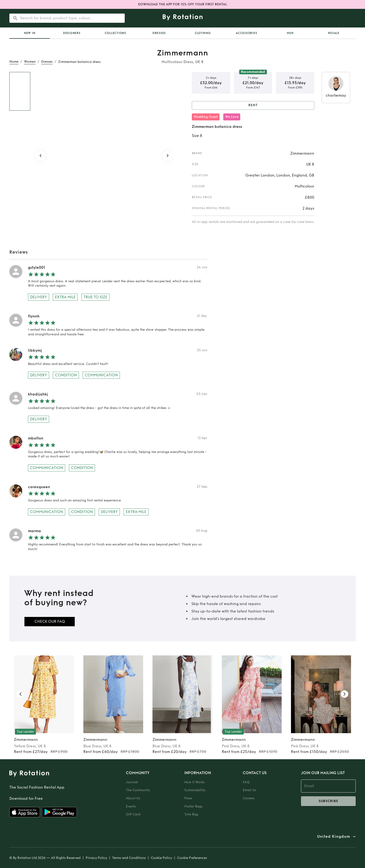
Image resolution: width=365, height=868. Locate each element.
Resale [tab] (334, 33)
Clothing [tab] (203, 33)
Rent (253, 105)
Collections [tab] (115, 33)
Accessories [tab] (246, 33)
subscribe (328, 801)
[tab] (30, 33)
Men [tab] (290, 33)
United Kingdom (334, 837)
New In (30, 33)
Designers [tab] (72, 33)
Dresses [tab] (159, 33)
